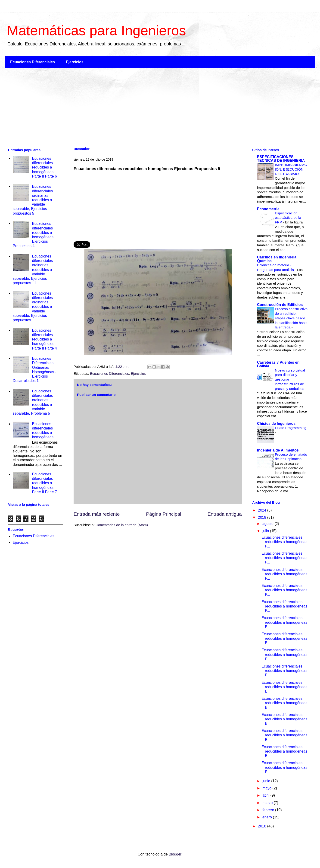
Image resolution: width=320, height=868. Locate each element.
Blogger (175, 854)
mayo (267, 788)
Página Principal (164, 514)
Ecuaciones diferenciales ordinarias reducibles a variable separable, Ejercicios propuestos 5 (33, 200)
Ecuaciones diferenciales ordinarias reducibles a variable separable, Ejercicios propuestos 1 (33, 307)
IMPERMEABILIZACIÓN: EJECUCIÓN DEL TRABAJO (291, 169)
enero (268, 817)
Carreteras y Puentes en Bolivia (278, 364)
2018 (263, 826)
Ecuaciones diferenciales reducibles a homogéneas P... (284, 542)
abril (266, 795)
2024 (263, 510)
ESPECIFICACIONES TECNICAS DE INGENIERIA (281, 159)
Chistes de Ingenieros (276, 424)
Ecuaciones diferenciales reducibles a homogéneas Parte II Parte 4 (44, 339)
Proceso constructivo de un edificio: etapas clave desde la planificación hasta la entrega (291, 318)
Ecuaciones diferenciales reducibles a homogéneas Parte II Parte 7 (44, 483)
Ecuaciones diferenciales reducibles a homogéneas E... (284, 622)
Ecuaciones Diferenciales (33, 62)
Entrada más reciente (97, 514)
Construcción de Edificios (280, 305)
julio (266, 531)
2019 (263, 517)
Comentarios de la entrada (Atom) (122, 525)
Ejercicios (75, 62)
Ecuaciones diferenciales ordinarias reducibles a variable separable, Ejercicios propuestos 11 (33, 270)
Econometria (268, 209)
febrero (269, 810)
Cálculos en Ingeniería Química (277, 259)
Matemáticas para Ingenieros (96, 30)
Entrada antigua (225, 514)
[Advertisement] (143, 107)
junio (267, 781)
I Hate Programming (291, 428)
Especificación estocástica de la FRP (288, 218)
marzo (268, 803)
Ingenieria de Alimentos (278, 450)
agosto (268, 524)
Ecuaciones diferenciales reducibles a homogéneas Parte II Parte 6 (44, 167)
